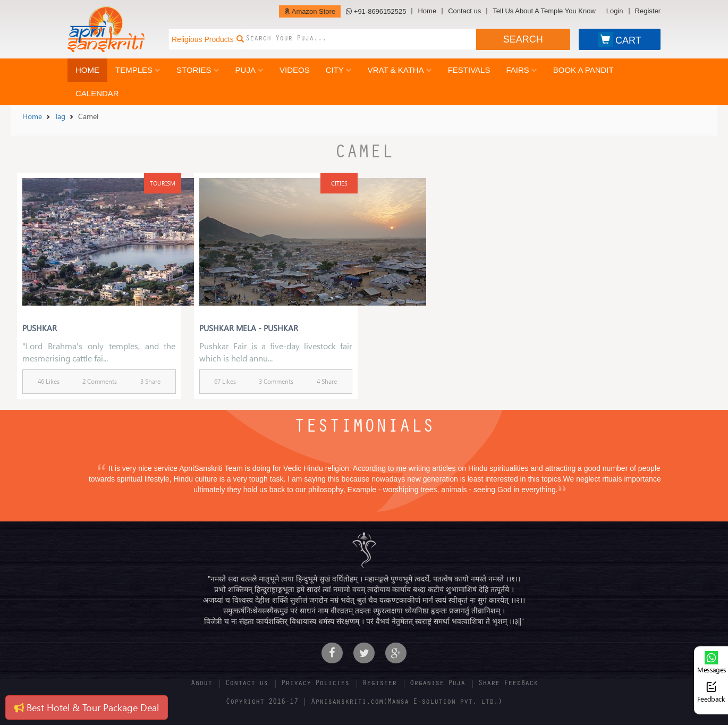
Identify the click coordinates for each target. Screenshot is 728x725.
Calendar (97, 93)
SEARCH (523, 39)
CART (620, 39)
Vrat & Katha (400, 70)
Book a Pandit (583, 70)
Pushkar (40, 328)
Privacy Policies (315, 684)
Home (427, 11)
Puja (249, 70)
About (201, 684)
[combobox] (361, 39)
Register (648, 11)
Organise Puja (437, 684)
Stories (198, 70)
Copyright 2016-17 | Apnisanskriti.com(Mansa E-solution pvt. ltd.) (364, 703)
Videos (295, 70)
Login (615, 11)
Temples (138, 70)
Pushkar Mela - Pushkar (249, 328)
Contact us (464, 11)
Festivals (469, 70)
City (339, 70)
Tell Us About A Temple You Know (544, 11)
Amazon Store (310, 11)
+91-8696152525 (376, 11)
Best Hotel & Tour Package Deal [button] (87, 707)
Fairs (521, 70)
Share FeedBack (508, 684)
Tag (60, 116)
